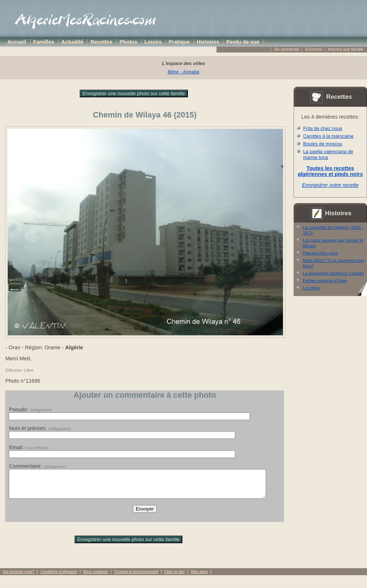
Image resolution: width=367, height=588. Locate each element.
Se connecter (287, 49)
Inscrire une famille (346, 49)
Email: (29, 447)
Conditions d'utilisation (59, 577)
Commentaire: (37, 466)
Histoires (208, 42)
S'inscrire (314, 49)
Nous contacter (96, 577)
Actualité (72, 42)
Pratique (179, 42)
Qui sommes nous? (19, 577)
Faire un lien (175, 577)
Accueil (17, 42)
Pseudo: (30, 410)
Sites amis (199, 577)
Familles (44, 42)
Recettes (102, 42)
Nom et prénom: (40, 428)
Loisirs (153, 42)
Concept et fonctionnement (136, 577)
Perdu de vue (243, 42)
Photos (129, 42)
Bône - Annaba (183, 72)
